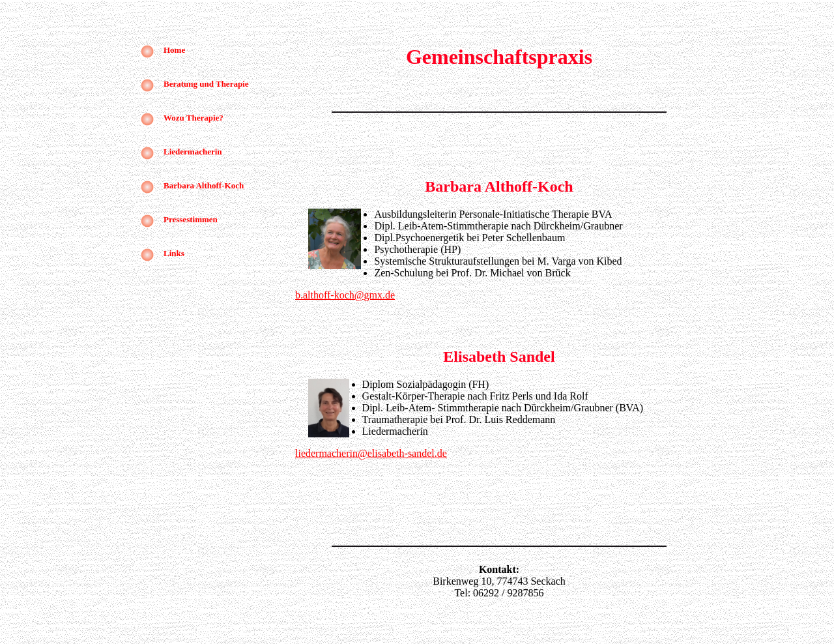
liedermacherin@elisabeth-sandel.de (371, 453)
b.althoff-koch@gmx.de (345, 295)
